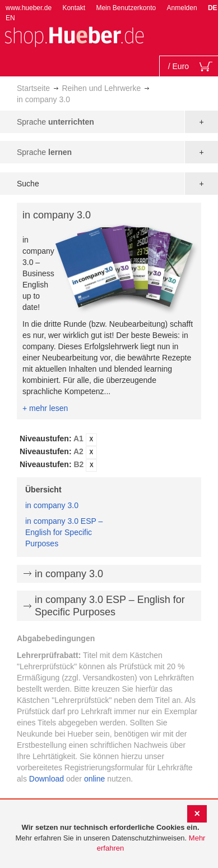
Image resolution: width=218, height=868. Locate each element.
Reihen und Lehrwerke (101, 88)
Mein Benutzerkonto (126, 8)
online (94, 779)
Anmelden (182, 8)
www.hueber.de (29, 8)
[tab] (109, 452)
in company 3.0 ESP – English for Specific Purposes (64, 532)
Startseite (33, 88)
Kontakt (74, 8)
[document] (110, 838)
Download (47, 779)
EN (10, 18)
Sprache (55, 122)
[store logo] (74, 36)
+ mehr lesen (45, 408)
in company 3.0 (52, 505)
